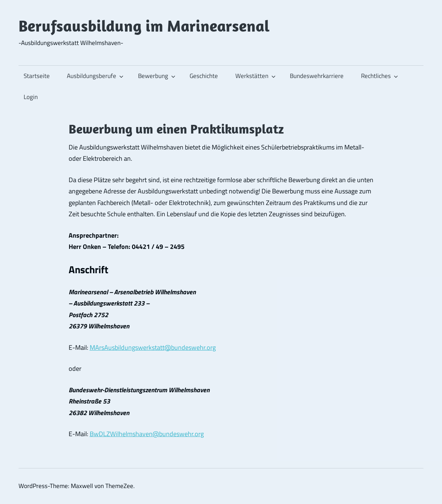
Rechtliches (380, 76)
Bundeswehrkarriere (317, 76)
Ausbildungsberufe (95, 76)
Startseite (37, 76)
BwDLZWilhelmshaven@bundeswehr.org (147, 434)
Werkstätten (256, 76)
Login (31, 97)
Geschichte (204, 76)
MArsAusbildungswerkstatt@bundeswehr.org (153, 347)
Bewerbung (157, 76)
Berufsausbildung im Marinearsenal (144, 26)
